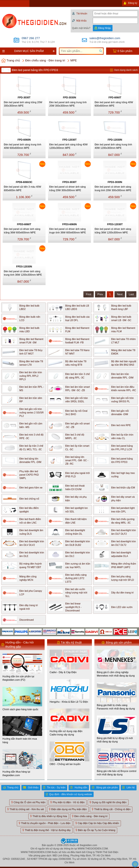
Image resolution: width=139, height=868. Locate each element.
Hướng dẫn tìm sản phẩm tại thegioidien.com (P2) (18, 678)
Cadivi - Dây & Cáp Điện (63, 672)
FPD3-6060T (24, 224)
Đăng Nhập (105, 28)
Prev (100, 294)
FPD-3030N (69, 98)
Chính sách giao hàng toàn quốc (20, 709)
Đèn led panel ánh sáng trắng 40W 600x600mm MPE (114, 104)
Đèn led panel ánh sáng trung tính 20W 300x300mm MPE (68, 104)
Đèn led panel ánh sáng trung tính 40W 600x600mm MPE (23, 146)
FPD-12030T (70, 140)
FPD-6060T (115, 98)
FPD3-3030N (115, 182)
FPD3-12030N (24, 267)
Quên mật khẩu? (81, 28)
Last (131, 294)
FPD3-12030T (115, 224)
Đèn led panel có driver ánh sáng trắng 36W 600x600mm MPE (22, 231)
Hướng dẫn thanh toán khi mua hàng (20, 740)
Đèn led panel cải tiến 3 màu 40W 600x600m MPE (22, 188)
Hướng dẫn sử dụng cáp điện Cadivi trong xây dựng (66, 733)
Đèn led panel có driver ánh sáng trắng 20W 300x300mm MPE (67, 188)
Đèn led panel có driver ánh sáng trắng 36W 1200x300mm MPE (113, 231)
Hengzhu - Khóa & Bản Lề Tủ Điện (69, 702)
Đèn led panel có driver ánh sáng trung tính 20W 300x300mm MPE (113, 188)
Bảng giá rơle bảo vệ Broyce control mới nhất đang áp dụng (117, 773)
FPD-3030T (24, 98)
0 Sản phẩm (125, 51)
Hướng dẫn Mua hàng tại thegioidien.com (16, 773)
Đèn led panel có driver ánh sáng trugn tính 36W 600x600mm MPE (68, 231)
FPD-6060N (24, 140)
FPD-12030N (115, 140)
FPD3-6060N (69, 224)
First (88, 294)
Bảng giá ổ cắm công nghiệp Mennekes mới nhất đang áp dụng (116, 674)
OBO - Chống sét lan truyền (65, 764)
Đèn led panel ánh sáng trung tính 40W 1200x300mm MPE (113, 146)
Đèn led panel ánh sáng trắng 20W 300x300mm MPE (23, 104)
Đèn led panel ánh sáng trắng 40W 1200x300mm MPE (68, 146)
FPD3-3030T (70, 182)
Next (120, 294)
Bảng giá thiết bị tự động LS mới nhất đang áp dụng (115, 740)
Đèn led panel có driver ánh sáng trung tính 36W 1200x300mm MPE (23, 273)
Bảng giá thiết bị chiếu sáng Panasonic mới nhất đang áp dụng (116, 707)
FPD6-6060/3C (24, 182)
